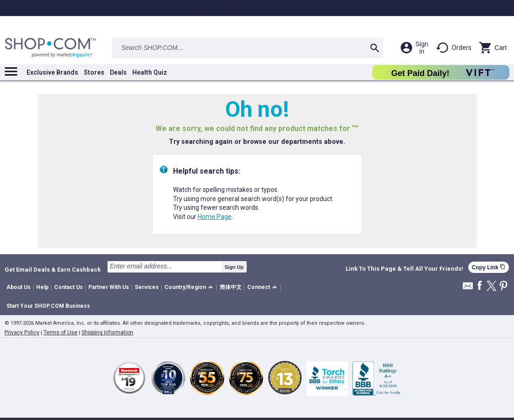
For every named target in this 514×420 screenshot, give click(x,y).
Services (147, 287)
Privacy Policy (22, 333)
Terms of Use (60, 333)
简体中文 (231, 287)
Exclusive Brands (52, 72)
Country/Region (185, 287)
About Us (19, 287)
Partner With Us (109, 287)
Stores (94, 72)
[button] (190, 288)
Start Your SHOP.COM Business (48, 306)
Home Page (215, 217)
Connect (259, 287)
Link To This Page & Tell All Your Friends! (404, 269)
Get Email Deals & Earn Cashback (53, 269)
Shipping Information (107, 333)
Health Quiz (150, 72)
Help (42, 287)
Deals (118, 72)
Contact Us (68, 287)
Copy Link (489, 267)
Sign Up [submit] (234, 267)
